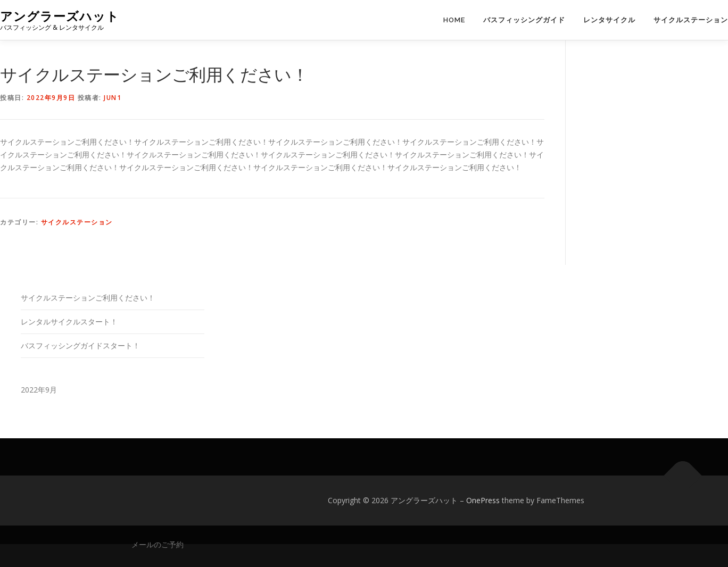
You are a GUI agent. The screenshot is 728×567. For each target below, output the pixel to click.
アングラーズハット (60, 16)
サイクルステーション (691, 20)
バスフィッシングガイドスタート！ (80, 345)
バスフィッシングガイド (524, 20)
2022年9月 (39, 390)
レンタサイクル (609, 20)
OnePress (483, 500)
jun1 (113, 98)
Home (454, 20)
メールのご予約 (158, 544)
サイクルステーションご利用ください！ (88, 298)
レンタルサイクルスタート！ (69, 322)
